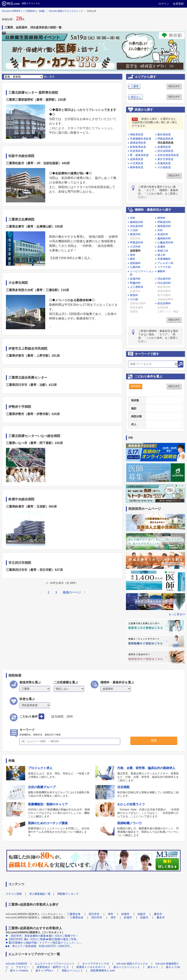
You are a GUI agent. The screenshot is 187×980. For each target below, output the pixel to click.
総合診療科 (164, 303)
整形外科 (135, 234)
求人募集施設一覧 (40, 894)
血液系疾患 (137, 159)
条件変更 (136, 386)
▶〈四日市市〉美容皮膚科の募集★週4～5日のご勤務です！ (42, 936)
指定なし (136, 97)
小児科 (134, 230)
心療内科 (135, 267)
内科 (133, 218)
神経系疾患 (137, 134)
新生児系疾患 (165, 159)
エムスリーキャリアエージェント (55, 964)
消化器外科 (164, 279)
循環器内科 (164, 226)
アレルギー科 (165, 263)
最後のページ (72, 592)
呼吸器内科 (164, 222)
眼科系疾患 (164, 134)
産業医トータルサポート (91, 967)
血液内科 (135, 279)
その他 (134, 299)
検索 (154, 740)
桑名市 (158, 914)
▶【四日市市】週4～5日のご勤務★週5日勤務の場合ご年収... (42, 939)
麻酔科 (161, 271)
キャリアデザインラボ (96, 964)
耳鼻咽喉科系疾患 (141, 139)
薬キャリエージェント (127, 967)
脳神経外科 (164, 238)
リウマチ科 (164, 267)
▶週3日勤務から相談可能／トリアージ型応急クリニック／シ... (44, 943)
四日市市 (94, 914)
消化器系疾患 (165, 143)
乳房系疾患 (137, 151)
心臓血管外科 (165, 242)
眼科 (133, 259)
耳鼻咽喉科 (164, 259)
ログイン (164, 4)
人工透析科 (137, 287)
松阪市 (142, 914)
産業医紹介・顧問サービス (53, 967)
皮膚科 (161, 247)
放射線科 (135, 263)
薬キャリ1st (173, 967)
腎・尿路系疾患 (139, 155)
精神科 (161, 218)
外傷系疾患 (164, 163)
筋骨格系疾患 (138, 147)
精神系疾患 (137, 167)
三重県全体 (74, 914)
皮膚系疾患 (164, 147)
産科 (133, 255)
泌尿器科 (135, 251)
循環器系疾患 (138, 143)
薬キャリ (153, 967)
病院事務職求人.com (103, 970)
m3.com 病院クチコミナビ (132, 964)
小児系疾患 (137, 163)
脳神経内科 (137, 222)
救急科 (134, 295)
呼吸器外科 (137, 242)
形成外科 (163, 234)
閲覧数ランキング (68, 894)
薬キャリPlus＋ (45, 970)
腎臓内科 (135, 283)
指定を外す (174, 86)
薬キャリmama (19, 970)
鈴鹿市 (125, 914)
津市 (110, 914)
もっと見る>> (177, 614)
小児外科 (135, 247)
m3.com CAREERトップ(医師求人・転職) (23, 11)
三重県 (135, 86)
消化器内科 (137, 226)
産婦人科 (163, 251)
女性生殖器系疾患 (168, 155)
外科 (160, 230)
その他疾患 (164, 167)
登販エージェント (72, 970)
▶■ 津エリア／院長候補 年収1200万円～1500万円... (39, 946)
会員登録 (178, 4)
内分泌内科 (164, 283)
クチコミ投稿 (14, 894)
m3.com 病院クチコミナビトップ (66, 11)
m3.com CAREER (16, 964)
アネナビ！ (23, 967)
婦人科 (161, 255)
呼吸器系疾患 (165, 139)
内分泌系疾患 (165, 151)
